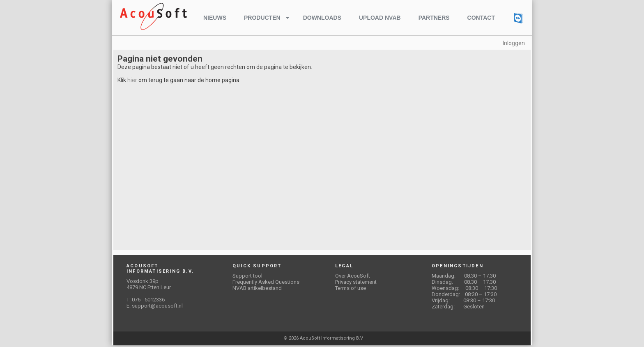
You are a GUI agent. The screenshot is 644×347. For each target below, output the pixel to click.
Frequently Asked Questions (266, 282)
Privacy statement (356, 282)
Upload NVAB (380, 18)
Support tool (247, 276)
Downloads (322, 18)
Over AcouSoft (353, 276)
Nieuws (215, 18)
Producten (262, 18)
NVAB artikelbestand (257, 288)
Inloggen (514, 43)
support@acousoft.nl (157, 306)
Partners (434, 18)
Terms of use (351, 288)
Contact (481, 18)
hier (132, 80)
